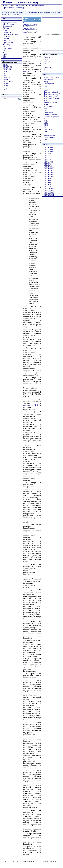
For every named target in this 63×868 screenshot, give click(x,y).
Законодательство (10, 22)
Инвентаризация (50, 102)
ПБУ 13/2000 (49, 172)
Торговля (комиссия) (52, 94)
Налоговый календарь (37, 6)
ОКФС (6, 75)
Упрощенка (7, 26)
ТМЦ (46, 100)
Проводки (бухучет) (11, 34)
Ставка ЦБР (19, 6)
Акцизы (47, 57)
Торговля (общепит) (52, 98)
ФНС (46, 121)
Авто (5, 53)
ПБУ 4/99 (48, 154)
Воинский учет (50, 137)
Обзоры (6, 28)
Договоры (7, 32)
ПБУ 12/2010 (49, 170)
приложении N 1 (31, 71)
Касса (46, 88)
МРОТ (5, 6)
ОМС (46, 123)
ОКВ (5, 71)
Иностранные (49, 135)
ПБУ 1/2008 (49, 147)
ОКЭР (5, 86)
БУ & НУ (7, 36)
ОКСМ (6, 65)
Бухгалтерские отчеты (53, 78)
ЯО (4, 51)
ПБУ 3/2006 (49, 152)
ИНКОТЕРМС (9, 82)
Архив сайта (8, 43)
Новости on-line (9, 40)
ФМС (46, 133)
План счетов (8, 49)
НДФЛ (46, 59)
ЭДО (5, 57)
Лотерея (47, 119)
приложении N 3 (31, 667)
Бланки (6, 30)
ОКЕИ (5, 73)
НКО (46, 125)
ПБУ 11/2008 (49, 168)
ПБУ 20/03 (48, 187)
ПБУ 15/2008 (49, 176)
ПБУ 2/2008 (49, 150)
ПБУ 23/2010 (49, 193)
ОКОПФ (6, 77)
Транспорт (48, 104)
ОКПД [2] (7, 69)
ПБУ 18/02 (48, 183)
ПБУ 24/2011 (49, 195)
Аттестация (48, 129)
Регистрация (49, 84)
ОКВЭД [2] (7, 67)
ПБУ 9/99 (48, 164)
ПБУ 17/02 (48, 181)
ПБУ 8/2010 (49, 162)
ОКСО (5, 90)
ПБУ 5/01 (48, 156)
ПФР (46, 131)
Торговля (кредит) (51, 96)
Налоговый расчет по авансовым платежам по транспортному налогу (30, 24)
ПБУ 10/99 (48, 166)
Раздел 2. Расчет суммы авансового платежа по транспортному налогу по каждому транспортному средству (30, 30)
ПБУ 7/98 (48, 160)
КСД (5, 88)
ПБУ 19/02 (48, 185)
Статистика (48, 113)
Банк (46, 108)
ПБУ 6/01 (48, 158)
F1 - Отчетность (19, 12)
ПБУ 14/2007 (49, 174)
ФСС (46, 63)
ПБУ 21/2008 (49, 189)
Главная (7, 12)
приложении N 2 (31, 405)
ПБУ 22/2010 (49, 191)
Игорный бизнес (50, 115)
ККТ (5, 55)
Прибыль (47, 67)
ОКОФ (6, 79)
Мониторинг (8, 45)
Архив (46, 139)
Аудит (46, 127)
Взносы (47, 61)
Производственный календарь (14, 8)
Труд (46, 82)
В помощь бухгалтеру (21, 2)
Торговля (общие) (51, 92)
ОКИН (6, 84)
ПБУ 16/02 (48, 178)
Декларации (49, 80)
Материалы (48, 106)
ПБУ (5, 47)
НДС (46, 69)
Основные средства (52, 117)
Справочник (8, 38)
